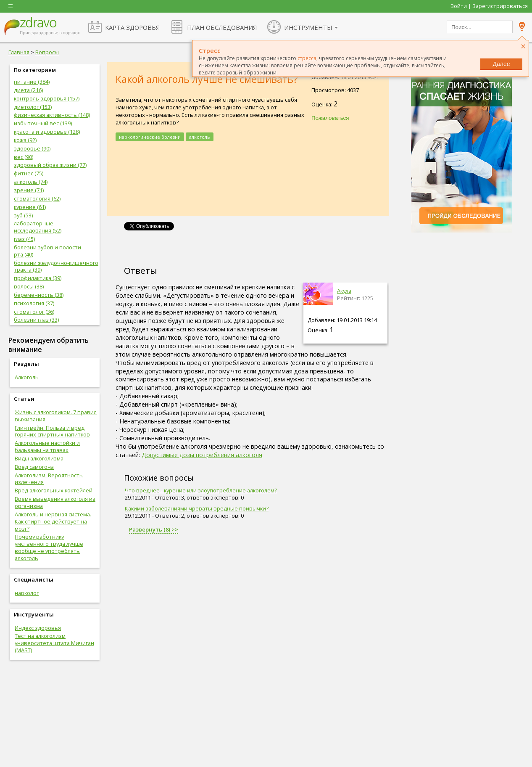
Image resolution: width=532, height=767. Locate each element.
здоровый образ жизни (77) (50, 165)
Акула (344, 291)
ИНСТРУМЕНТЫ (308, 27)
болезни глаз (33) (36, 320)
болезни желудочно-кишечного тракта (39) (56, 266)
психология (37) (34, 303)
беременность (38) (39, 295)
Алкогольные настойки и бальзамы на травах (47, 446)
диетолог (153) (33, 107)
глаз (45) (24, 239)
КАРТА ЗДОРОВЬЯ (132, 27)
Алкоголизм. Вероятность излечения (49, 479)
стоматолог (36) (34, 312)
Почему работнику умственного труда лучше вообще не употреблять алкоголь (49, 547)
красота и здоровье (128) (47, 132)
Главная (19, 52)
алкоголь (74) (31, 182)
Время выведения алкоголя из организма (55, 502)
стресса (307, 58)
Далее (501, 64)
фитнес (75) (29, 173)
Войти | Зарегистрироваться (489, 6)
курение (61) (30, 207)
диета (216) (28, 90)
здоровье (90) (32, 148)
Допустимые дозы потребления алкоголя (202, 455)
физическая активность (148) (52, 115)
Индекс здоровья (38, 628)
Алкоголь (27, 377)
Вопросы (47, 52)
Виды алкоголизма (39, 458)
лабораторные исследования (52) (38, 227)
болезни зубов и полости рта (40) (47, 251)
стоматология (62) (37, 198)
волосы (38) (29, 286)
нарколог (27, 593)
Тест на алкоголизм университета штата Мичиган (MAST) (54, 643)
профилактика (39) (38, 278)
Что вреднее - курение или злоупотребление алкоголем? (201, 490)
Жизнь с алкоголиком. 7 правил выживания (56, 416)
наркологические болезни (150, 137)
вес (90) (24, 157)
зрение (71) (29, 190)
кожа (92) (25, 140)
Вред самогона (34, 467)
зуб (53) (23, 215)
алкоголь (200, 137)
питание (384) (32, 82)
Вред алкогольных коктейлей (54, 490)
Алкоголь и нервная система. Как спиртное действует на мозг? (53, 521)
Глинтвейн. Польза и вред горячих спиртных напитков (52, 431)
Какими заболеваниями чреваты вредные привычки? (197, 508)
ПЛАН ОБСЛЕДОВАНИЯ (222, 27)
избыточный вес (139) (43, 123)
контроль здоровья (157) (47, 98)
